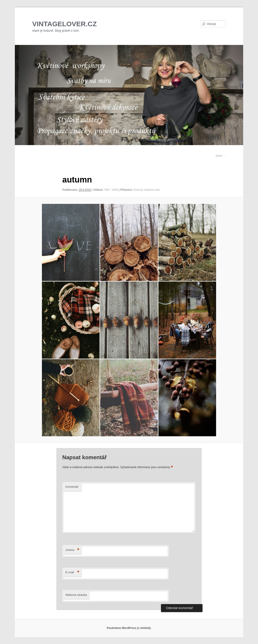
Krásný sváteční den (147, 190)
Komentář (72, 487)
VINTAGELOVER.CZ (64, 24)
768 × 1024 (111, 190)
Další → (221, 156)
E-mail (72, 572)
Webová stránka (76, 595)
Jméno (72, 550)
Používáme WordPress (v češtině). (129, 628)
